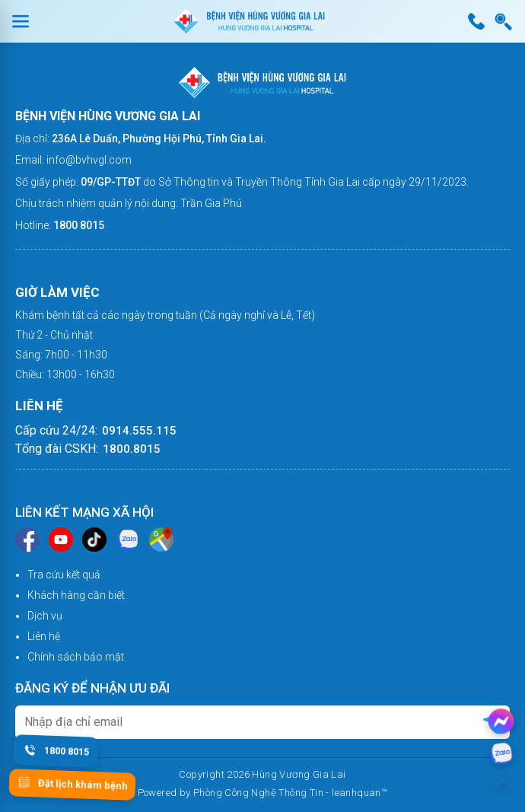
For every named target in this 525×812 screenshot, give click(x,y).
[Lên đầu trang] (503, 785)
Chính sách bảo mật (76, 657)
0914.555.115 (139, 431)
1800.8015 (132, 449)
